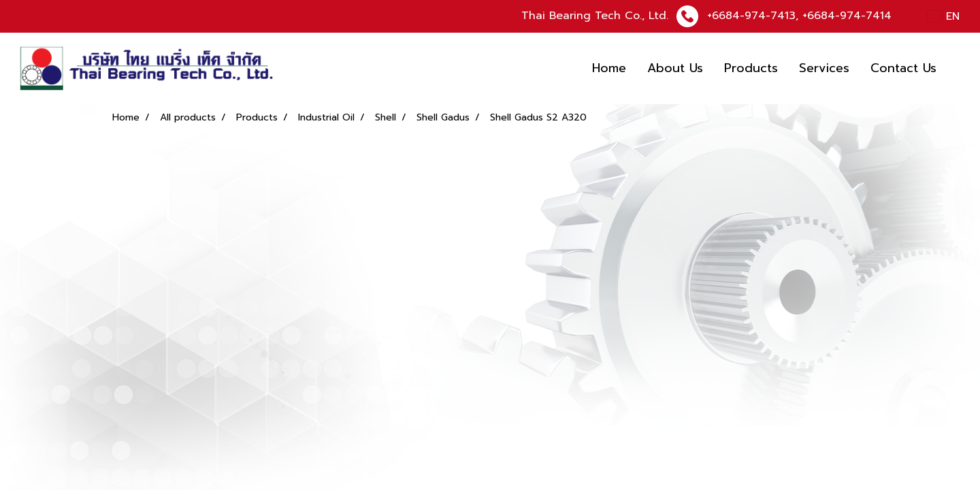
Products (751, 68)
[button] (959, 69)
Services (824, 68)
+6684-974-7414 (847, 16)
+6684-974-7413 (751, 16)
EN (944, 16)
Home (609, 68)
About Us (675, 68)
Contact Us (903, 68)
